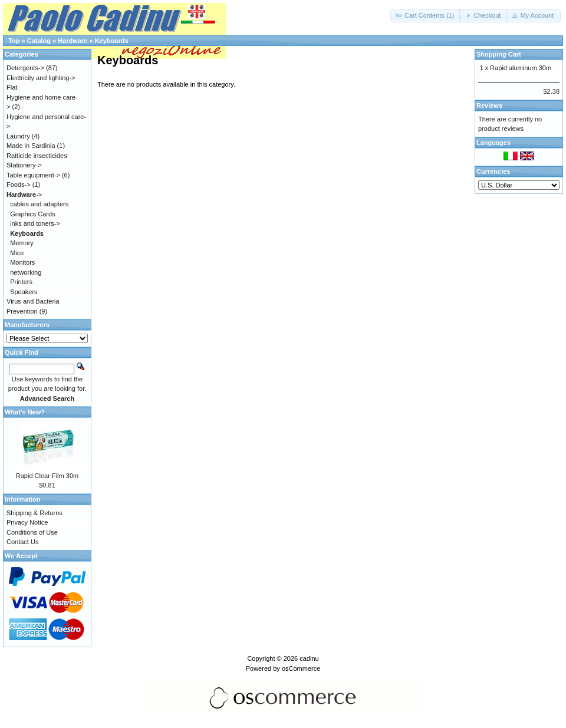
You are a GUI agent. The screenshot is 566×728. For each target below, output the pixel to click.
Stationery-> (24, 165)
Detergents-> (25, 68)
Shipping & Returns (34, 513)
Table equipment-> (33, 175)
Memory (22, 243)
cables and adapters (39, 204)
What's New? (25, 412)
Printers (21, 282)
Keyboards (112, 41)
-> (24, 195)
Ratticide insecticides (37, 156)
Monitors (22, 262)
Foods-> (19, 185)
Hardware (73, 41)
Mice (17, 253)
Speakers (24, 292)
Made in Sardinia (31, 146)
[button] (426, 16)
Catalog (39, 41)
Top (14, 41)
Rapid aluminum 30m (521, 68)
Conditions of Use (32, 532)
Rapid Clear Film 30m (47, 476)
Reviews (489, 106)
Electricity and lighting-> (41, 78)
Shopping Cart (499, 54)
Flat (12, 87)
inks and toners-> (35, 223)
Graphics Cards (32, 214)
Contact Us (22, 542)
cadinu (309, 658)
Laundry (18, 136)
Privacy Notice (27, 522)
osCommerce (301, 668)
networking (26, 272)
